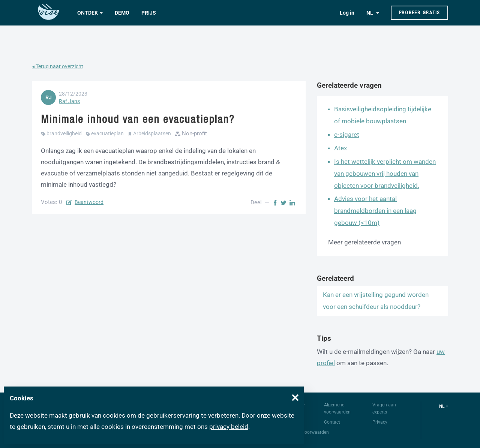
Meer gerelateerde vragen (364, 242)
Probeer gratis (420, 13)
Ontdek (88, 13)
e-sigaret (347, 135)
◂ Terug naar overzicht (58, 66)
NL (370, 13)
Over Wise (295, 405)
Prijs (149, 13)
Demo (122, 13)
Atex (340, 148)
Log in (347, 13)
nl (442, 406)
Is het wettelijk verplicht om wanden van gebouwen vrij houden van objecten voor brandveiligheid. (385, 174)
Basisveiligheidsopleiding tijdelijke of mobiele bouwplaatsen (383, 115)
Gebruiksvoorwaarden (307, 432)
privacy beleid (229, 427)
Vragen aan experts (384, 408)
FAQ (289, 422)
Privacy (380, 422)
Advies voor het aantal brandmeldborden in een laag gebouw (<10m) (375, 211)
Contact (332, 422)
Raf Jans (69, 101)
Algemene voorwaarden (337, 408)
